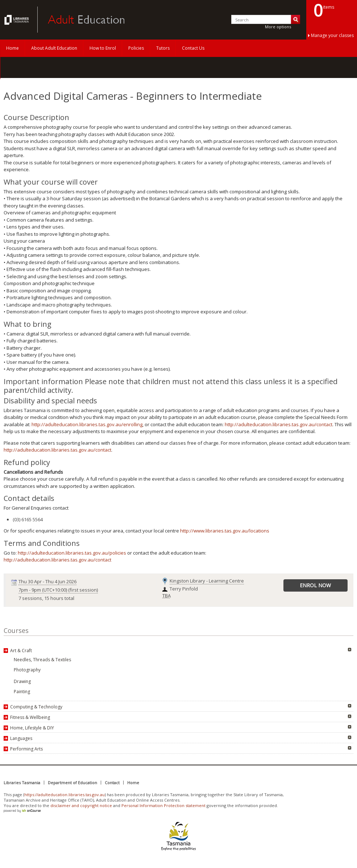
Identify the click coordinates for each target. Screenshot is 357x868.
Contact (112, 783)
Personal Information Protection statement (163, 805)
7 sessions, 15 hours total (46, 598)
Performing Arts (26, 749)
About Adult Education (54, 48)
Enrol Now (315, 585)
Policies (136, 48)
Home (13, 48)
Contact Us (193, 48)
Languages (21, 738)
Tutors (163, 48)
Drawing (22, 681)
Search (296, 19)
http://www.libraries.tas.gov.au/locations (225, 531)
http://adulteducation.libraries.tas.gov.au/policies (72, 553)
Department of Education (72, 783)
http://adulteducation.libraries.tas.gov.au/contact (279, 424)
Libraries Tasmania (22, 783)
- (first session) (58, 590)
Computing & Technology (36, 707)
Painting (22, 692)
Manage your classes (332, 35)
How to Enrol (103, 48)
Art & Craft (21, 651)
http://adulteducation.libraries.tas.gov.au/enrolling (87, 424)
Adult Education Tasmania (17, 20)
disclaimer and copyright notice (81, 805)
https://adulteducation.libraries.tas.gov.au (65, 795)
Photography (27, 670)
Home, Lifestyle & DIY (32, 728)
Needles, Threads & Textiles (42, 660)
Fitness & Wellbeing (30, 717)
